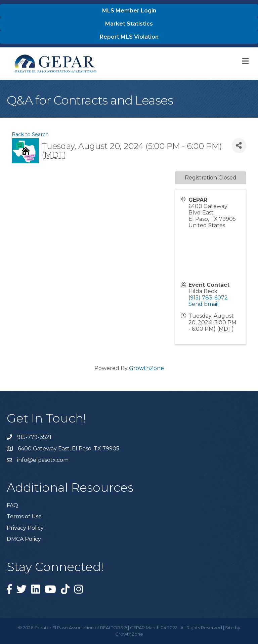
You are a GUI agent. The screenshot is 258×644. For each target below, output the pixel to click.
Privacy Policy (25, 528)
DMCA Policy (24, 539)
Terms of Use (24, 516)
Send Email (204, 304)
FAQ (12, 505)
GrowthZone (146, 368)
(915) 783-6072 (208, 298)
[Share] (239, 146)
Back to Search (30, 134)
